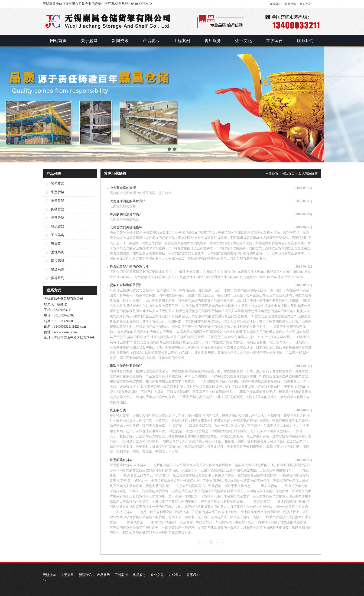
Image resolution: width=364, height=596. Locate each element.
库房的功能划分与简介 (126, 214)
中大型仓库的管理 (123, 188)
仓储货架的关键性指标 (126, 227)
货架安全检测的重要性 (126, 285)
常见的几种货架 (121, 460)
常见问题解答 (308, 174)
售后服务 (139, 575)
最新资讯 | (291, 4)
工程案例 (121, 575)
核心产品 (305, 4)
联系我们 (193, 575)
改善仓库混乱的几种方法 (128, 201)
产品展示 (103, 575)
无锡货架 (49, 575)
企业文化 (157, 575)
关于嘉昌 (67, 575)
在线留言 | (276, 4)
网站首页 (288, 174)
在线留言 (175, 575)
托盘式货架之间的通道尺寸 (129, 267)
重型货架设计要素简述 (126, 366)
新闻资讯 (85, 575)
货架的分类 (118, 410)
